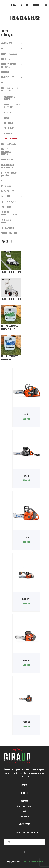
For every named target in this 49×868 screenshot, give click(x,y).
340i (26, 414)
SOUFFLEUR (9, 123)
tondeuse (8, 133)
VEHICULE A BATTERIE (9, 233)
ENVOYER (41, 842)
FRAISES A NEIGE (8, 77)
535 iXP (26, 538)
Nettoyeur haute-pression (9, 174)
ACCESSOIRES (7, 43)
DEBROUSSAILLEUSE (9, 54)
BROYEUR (5, 49)
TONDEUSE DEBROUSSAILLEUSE (9, 213)
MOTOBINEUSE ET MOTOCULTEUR (8, 166)
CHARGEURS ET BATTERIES (10, 98)
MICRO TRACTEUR (8, 160)
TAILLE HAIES (9, 128)
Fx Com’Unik (25, 862)
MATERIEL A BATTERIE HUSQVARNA (10, 89)
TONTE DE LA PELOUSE (6, 221)
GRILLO (4, 83)
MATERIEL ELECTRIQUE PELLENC (6, 152)
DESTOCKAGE (6, 59)
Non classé (6, 181)
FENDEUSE (5, 72)
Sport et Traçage (9, 202)
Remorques (6, 186)
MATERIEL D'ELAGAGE (9, 144)
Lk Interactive (38, 862)
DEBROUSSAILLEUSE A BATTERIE (11, 106)
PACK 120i (26, 599)
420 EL (26, 476)
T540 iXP (26, 722)
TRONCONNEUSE (11, 139)
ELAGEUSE (8, 112)
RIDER (6, 118)
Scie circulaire (8, 191)
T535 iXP (26, 661)
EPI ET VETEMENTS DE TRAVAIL (9, 66)
